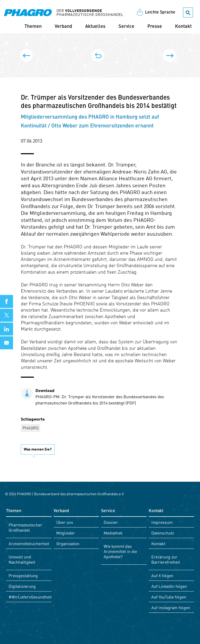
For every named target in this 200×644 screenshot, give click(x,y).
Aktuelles (95, 27)
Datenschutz (163, 533)
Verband (63, 27)
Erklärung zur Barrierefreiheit (166, 559)
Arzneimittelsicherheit (29, 543)
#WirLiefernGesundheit (30, 597)
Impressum (162, 522)
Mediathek (113, 533)
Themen (33, 27)
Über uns (65, 522)
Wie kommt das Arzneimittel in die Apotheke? (120, 551)
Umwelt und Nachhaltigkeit (22, 559)
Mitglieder (66, 533)
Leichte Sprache (160, 13)
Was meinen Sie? (38, 449)
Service (126, 27)
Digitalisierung (22, 586)
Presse (155, 27)
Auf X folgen (162, 575)
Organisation (68, 543)
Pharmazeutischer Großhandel (25, 527)
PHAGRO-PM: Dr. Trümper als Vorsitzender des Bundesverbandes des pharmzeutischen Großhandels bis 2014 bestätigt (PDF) (100, 396)
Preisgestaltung (23, 575)
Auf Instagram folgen (171, 607)
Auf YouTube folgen (169, 597)
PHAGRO (30, 428)
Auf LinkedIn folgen (169, 586)
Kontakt (183, 27)
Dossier (111, 522)
